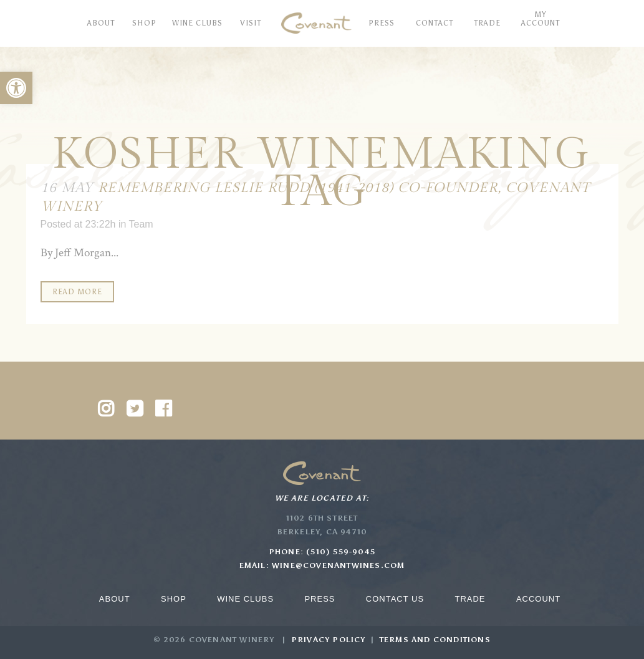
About (115, 599)
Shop (174, 599)
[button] (16, 88)
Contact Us (395, 599)
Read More (77, 292)
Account (538, 599)
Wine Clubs (245, 599)
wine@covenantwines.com (338, 565)
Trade (470, 599)
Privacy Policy (329, 640)
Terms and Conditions (435, 640)
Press (320, 599)
